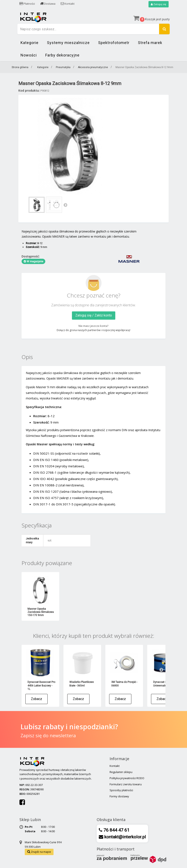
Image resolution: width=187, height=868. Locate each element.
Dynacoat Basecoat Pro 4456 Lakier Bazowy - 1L (41, 686)
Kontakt (68, 4)
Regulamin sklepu (121, 772)
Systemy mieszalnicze (68, 43)
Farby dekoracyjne (62, 55)
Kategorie (30, 43)
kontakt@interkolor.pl (125, 837)
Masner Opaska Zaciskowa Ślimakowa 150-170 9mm (41, 612)
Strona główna (20, 67)
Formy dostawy (119, 796)
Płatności (27, 4)
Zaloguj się (158, 4)
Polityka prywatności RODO (127, 778)
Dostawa (48, 4)
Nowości (29, 55)
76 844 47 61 (116, 830)
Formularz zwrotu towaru (126, 784)
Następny (65, 205)
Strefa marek (150, 43)
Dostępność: (31, 256)
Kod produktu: (29, 90)
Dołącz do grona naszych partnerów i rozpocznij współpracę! (93, 330)
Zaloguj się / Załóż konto (94, 316)
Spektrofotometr (114, 43)
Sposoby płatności (121, 790)
